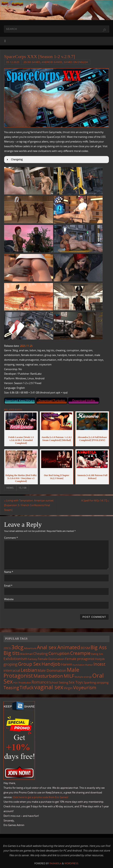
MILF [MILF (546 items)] (69, 676)
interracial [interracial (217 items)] (12, 670)
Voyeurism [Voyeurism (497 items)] (85, 687)
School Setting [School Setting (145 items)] (59, 682)
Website (9, 599)
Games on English (76, 62)
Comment (11, 538)
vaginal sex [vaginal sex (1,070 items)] (49, 687)
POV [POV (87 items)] (16, 683)
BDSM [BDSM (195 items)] (85, 648)
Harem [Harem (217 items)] (67, 664)
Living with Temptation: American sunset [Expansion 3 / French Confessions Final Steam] (29, 505)
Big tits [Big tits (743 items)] (12, 653)
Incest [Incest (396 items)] (99, 664)
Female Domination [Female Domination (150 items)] (51, 659)
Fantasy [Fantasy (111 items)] (33, 659)
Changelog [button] (14, 160)
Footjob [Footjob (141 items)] (100, 659)
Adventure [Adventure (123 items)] (30, 648)
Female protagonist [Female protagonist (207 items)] (80, 659)
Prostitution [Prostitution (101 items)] (25, 683)
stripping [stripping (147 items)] (103, 682)
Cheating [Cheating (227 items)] (41, 654)
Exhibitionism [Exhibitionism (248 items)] (15, 659)
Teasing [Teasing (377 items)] (11, 688)
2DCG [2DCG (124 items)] (7, 648)
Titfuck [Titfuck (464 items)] (27, 687)
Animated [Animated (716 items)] (69, 647)
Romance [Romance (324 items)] (40, 682)
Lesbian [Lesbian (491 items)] (29, 670)
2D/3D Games (32, 62)
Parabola (56, 863)
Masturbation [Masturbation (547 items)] (48, 676)
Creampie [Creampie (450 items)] (80, 653)
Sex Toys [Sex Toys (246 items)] (76, 682)
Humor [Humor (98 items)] (89, 665)
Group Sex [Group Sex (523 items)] (29, 664)
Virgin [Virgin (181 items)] (68, 688)
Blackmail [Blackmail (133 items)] (26, 654)
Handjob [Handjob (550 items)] (51, 664)
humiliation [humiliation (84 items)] (79, 665)
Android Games (52, 62)
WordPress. (72, 863)
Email (8, 586)
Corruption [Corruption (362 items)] (59, 653)
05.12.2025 (13, 62)
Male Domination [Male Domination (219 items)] (52, 670)
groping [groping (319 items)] (10, 664)
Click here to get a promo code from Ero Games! (40, 797)
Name (9, 572)
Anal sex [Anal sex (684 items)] (47, 647)
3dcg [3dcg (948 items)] (17, 647)
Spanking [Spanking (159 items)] (90, 682)
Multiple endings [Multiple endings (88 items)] (83, 677)
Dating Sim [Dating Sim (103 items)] (97, 654)
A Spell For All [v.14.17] (95, 500)
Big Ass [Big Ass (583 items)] (99, 647)
